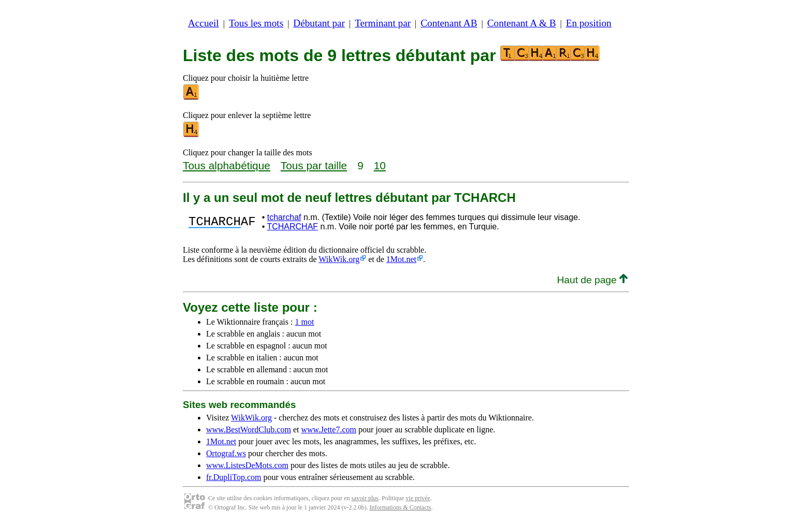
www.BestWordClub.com (249, 430)
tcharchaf (284, 217)
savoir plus (365, 498)
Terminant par (383, 23)
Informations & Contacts (400, 507)
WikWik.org (339, 259)
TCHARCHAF (292, 227)
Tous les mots (256, 23)
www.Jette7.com (329, 430)
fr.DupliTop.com (234, 477)
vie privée (418, 498)
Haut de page (592, 280)
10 (380, 165)
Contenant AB (449, 23)
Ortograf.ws (226, 453)
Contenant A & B (522, 23)
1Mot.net (401, 259)
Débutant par (319, 23)
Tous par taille (314, 165)
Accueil (204, 23)
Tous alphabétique (227, 165)
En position (589, 23)
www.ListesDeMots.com (247, 465)
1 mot (304, 322)
